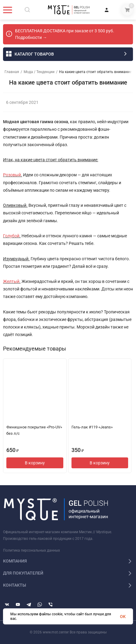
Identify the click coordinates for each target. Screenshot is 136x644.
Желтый (11, 281)
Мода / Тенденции (39, 72)
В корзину (35, 463)
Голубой (11, 236)
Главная (12, 72)
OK (123, 617)
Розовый (12, 175)
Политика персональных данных (32, 550)
